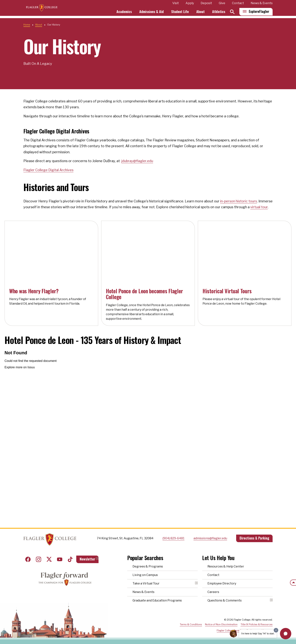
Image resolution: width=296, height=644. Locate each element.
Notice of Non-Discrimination (221, 624)
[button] (286, 634)
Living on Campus (145, 575)
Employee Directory (222, 583)
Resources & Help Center (226, 566)
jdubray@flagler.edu (137, 161)
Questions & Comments (225, 600)
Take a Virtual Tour (146, 583)
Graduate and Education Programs (157, 600)
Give (222, 4)
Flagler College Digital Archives (48, 170)
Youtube (60, 559)
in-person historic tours (239, 201)
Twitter (49, 559)
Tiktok (70, 559)
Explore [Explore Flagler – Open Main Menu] (259, 13)
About (200, 13)
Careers (213, 592)
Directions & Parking (254, 538)
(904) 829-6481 (173, 538)
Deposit (206, 4)
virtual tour (259, 207)
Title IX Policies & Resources (257, 624)
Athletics (219, 13)
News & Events (262, 4)
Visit (176, 4)
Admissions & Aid (151, 13)
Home (27, 25)
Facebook (28, 559)
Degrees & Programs (148, 566)
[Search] (232, 13)
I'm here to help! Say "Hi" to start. (258, 634)
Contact (238, 4)
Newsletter (87, 559)
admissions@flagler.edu (210, 538)
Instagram (39, 559)
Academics (124, 13)
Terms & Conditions (191, 624)
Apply (190, 4)
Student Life (180, 13)
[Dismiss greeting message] (276, 630)
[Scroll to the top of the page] (293, 583)
